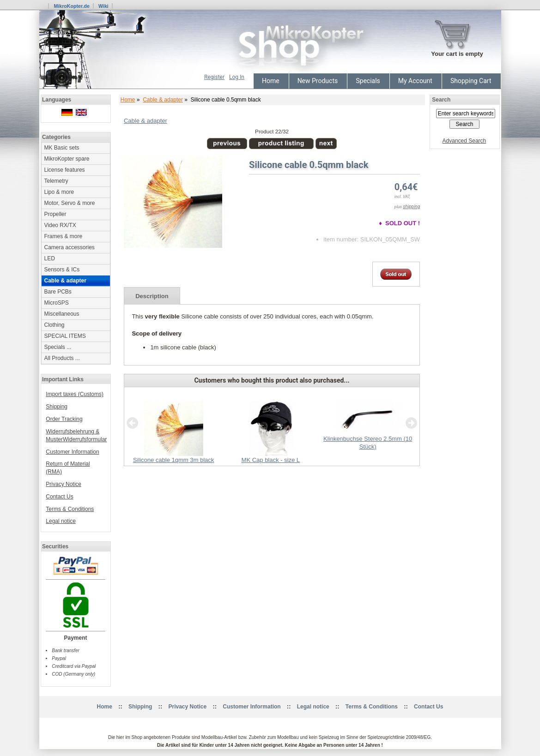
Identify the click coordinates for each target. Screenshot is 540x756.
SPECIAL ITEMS (65, 336)
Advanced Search (464, 141)
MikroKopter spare (67, 159)
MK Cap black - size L (270, 460)
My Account (415, 81)
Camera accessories (70, 247)
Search (441, 100)
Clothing (55, 325)
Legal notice (61, 521)
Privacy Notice (64, 484)
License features (65, 170)
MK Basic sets (62, 148)
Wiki (103, 6)
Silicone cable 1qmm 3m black (173, 460)
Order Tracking (64, 419)
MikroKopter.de (72, 6)
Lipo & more (59, 192)
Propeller (55, 214)
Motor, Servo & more (70, 203)
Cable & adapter (163, 100)
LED (50, 258)
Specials (368, 81)
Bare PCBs (58, 292)
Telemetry (56, 181)
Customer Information (72, 452)
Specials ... (58, 347)
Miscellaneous (62, 314)
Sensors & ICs (62, 270)
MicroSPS (57, 303)
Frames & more (64, 236)
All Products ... (62, 358)
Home (271, 81)
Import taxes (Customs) (75, 394)
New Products (318, 81)
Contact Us (59, 497)
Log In (237, 77)
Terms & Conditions (70, 509)
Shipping (57, 407)
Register (214, 77)
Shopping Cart (471, 81)
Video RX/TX (60, 225)
